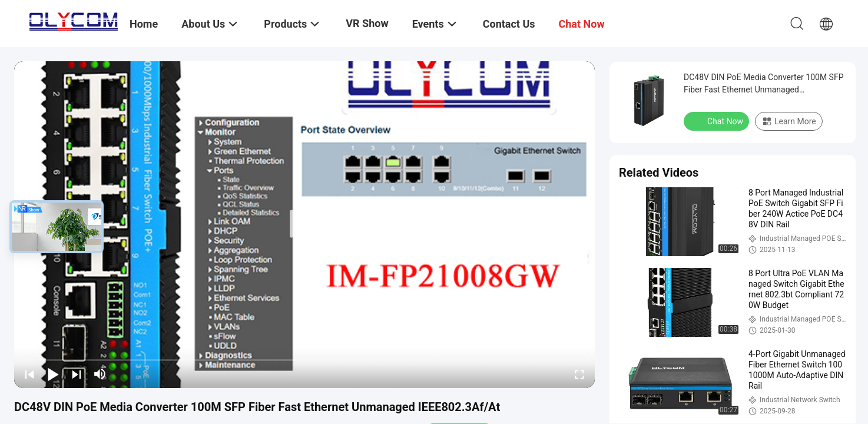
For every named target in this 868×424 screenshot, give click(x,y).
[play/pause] (53, 374)
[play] (304, 224)
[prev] (29, 374)
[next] (77, 374)
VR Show (367, 23)
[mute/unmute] (100, 374)
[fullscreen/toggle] (579, 374)
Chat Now (718, 121)
